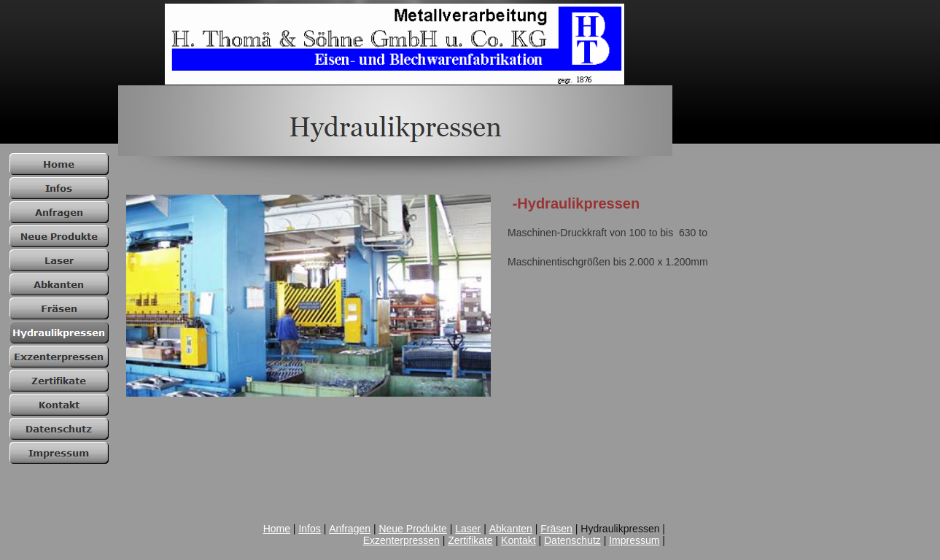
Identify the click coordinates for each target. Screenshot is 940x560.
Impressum (634, 540)
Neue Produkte (412, 529)
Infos (309, 529)
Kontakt (518, 540)
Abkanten (511, 529)
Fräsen (556, 529)
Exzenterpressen (401, 540)
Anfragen (350, 529)
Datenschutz (572, 540)
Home (277, 529)
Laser (468, 529)
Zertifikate (470, 540)
